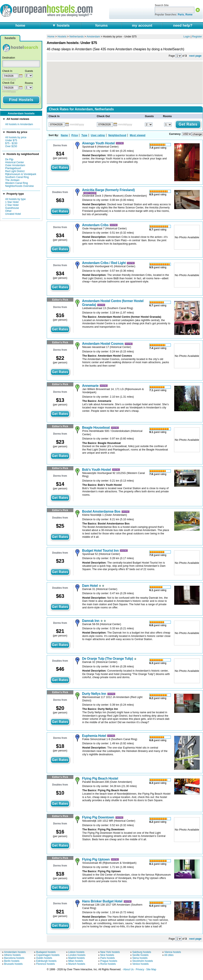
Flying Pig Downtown (98, 817)
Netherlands (76, 37)
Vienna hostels (173, 952)
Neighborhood (117, 135)
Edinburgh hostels (46, 961)
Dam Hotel (90, 586)
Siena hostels (140, 958)
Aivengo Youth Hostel (98, 143)
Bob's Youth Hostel (96, 470)
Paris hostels (108, 958)
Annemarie (90, 386)
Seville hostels (141, 955)
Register (197, 37)
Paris (181, 15)
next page (195, 56)
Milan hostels (76, 961)
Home (51, 37)
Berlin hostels (12, 961)
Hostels (62, 37)
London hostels (77, 955)
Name (64, 135)
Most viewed (138, 135)
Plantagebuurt (13, 168)
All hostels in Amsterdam (19, 124)
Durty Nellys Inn (94, 694)
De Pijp (9, 159)
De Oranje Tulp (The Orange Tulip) (108, 659)
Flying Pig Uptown (96, 859)
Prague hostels (109, 961)
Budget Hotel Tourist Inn (100, 551)
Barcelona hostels (14, 958)
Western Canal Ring (17, 183)
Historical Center (15, 162)
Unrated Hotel (13, 214)
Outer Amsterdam (15, 165)
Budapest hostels (46, 952)
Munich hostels (77, 964)
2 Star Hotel (12, 205)
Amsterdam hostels (15, 952)
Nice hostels (107, 955)
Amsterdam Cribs (95, 225)
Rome (189, 15)
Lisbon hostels (76, 952)
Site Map (151, 969)
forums (102, 25)
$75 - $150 (11, 143)
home (20, 25)
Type (84, 135)
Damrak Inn (91, 621)
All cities (169, 955)
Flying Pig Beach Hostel (100, 778)
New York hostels (110, 952)
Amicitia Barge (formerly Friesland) (108, 190)
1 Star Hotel (12, 202)
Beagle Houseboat (96, 428)
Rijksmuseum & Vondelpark (21, 174)
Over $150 (11, 146)
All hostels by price (16, 137)
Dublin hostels (44, 958)
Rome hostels (108, 964)
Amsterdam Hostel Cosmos (103, 344)
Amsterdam (93, 37)
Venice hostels (141, 964)
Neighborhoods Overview (20, 186)
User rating (98, 135)
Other (8, 211)
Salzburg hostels (142, 952)
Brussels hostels (13, 964)
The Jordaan (12, 180)
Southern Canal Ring (17, 177)
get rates (60, 168)
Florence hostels (45, 964)
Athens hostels (12, 955)
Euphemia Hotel (94, 736)
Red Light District (15, 171)
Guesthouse (12, 208)
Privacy (140, 969)
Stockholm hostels (143, 961)
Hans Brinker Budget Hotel (102, 901)
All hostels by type (16, 199)
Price (75, 135)
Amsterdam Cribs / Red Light (104, 263)
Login (187, 37)
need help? (183, 25)
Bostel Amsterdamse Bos (101, 511)
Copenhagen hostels (48, 955)
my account (142, 25)
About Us (128, 969)
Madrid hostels (77, 958)
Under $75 (11, 140)
